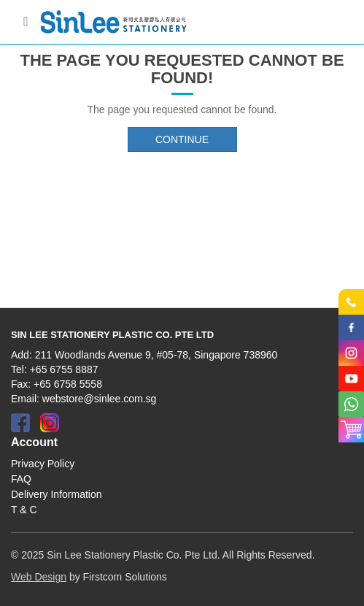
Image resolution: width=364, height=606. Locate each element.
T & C (24, 510)
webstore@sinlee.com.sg (100, 399)
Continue (182, 139)
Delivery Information (57, 494)
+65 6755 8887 (64, 369)
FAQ (21, 479)
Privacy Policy (43, 464)
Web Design (39, 577)
